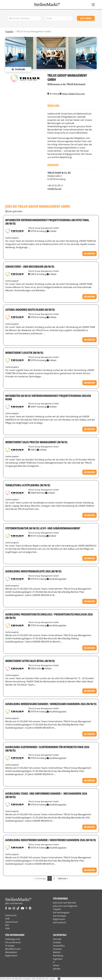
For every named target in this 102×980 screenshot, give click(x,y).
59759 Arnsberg (37, 231)
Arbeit (56, 965)
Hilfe (7, 928)
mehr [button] (52, 979)
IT (54, 962)
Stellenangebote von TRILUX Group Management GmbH (15, 231)
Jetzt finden (86, 18)
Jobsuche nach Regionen (65, 906)
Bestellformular (13, 949)
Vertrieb (57, 939)
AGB (7, 919)
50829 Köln (35, 668)
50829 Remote (37, 493)
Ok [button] (59, 978)
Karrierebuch (60, 922)
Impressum (11, 915)
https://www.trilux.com (72, 94)
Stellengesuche (13, 939)
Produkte (10, 946)
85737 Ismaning (37, 536)
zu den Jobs (18, 69)
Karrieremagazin (61, 912)
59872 (32, 450)
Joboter (57, 969)
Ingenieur (58, 959)
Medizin (57, 952)
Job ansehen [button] (90, 254)
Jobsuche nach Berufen (65, 903)
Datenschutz (11, 922)
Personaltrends (13, 942)
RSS (7, 925)
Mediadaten (11, 952)
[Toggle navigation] (93, 5)
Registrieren (59, 919)
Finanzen (57, 949)
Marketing (58, 956)
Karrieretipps (60, 916)
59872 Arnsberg (37, 274)
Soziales (57, 942)
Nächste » (63, 878)
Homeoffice (59, 946)
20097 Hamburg (38, 407)
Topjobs (9, 31)
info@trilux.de (54, 189)
